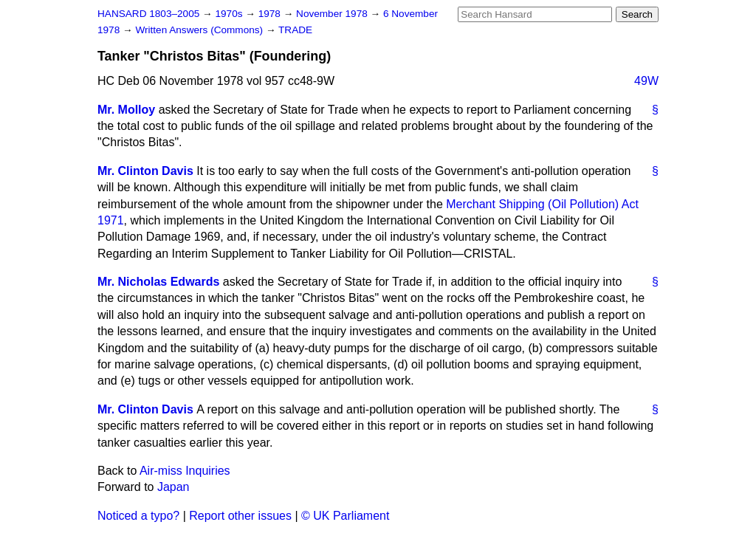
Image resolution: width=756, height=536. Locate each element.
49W (646, 81)
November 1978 (333, 14)
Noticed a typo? (138, 516)
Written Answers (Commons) (200, 30)
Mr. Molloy (126, 110)
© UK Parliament (345, 516)
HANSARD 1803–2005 (148, 14)
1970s (230, 14)
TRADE (295, 30)
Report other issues (240, 516)
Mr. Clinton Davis (145, 171)
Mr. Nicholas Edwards (158, 282)
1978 (271, 14)
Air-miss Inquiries (185, 471)
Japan (173, 487)
